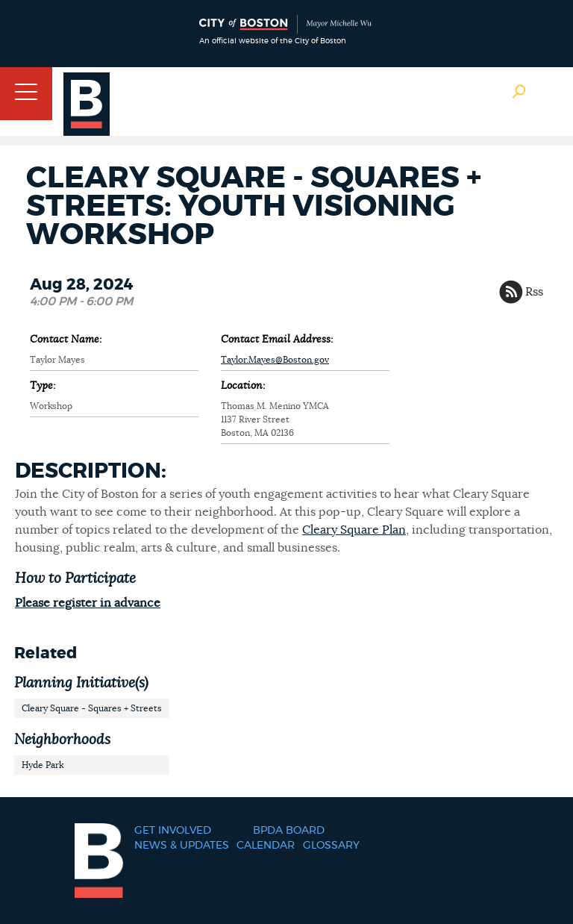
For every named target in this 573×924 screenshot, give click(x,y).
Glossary (331, 846)
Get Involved (173, 831)
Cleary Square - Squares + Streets (92, 708)
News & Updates (182, 846)
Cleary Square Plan (354, 530)
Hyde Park (43, 765)
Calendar (266, 846)
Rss (534, 292)
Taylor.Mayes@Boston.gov (275, 360)
